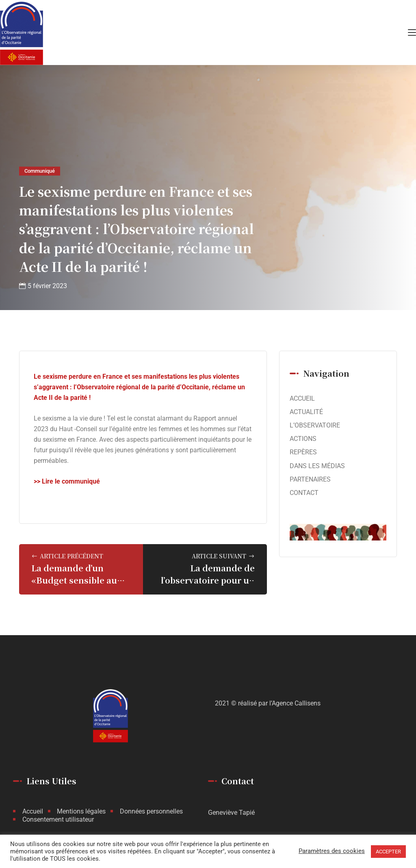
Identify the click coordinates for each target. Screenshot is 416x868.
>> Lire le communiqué (67, 481)
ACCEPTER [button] (388, 852)
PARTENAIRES (310, 479)
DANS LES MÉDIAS (317, 466)
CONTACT (304, 493)
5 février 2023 (47, 286)
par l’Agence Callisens (289, 703)
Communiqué (40, 171)
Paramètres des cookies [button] (332, 851)
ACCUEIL (302, 398)
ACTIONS (303, 439)
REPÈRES (303, 452)
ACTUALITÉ (306, 412)
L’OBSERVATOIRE (315, 425)
